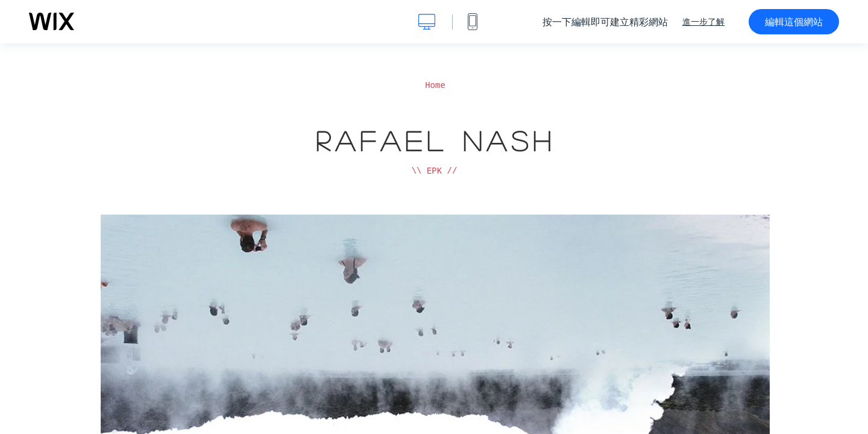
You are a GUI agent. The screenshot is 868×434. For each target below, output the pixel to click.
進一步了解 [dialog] (703, 22)
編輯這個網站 (794, 22)
